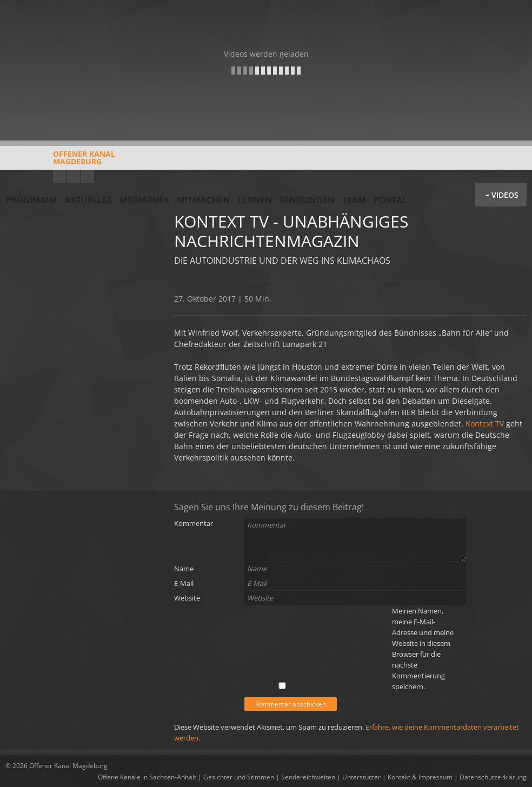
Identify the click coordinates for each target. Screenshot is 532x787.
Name (184, 569)
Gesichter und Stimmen (239, 777)
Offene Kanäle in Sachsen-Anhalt (147, 777)
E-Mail (184, 583)
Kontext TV (485, 423)
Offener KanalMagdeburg (60, 162)
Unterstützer (361, 777)
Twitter (88, 176)
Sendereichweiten (308, 777)
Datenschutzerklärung (493, 777)
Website (187, 598)
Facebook (74, 176)
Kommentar (194, 523)
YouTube (59, 176)
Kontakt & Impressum (420, 777)
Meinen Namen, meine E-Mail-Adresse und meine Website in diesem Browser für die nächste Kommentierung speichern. (423, 649)
